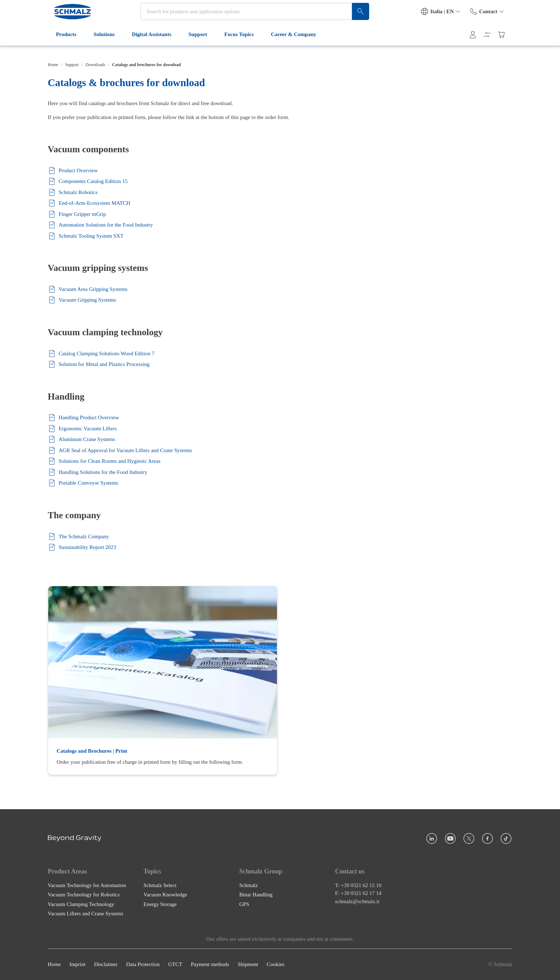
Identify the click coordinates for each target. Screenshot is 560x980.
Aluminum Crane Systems (82, 439)
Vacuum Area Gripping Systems (88, 289)
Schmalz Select (160, 885)
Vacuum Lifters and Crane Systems (86, 914)
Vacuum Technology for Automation (87, 885)
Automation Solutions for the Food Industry (100, 225)
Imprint (77, 965)
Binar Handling (256, 895)
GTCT (175, 965)
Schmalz (249, 885)
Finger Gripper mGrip (77, 214)
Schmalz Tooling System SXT (86, 236)
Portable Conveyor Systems (83, 483)
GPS (244, 904)
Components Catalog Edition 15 (88, 181)
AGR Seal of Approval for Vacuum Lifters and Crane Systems (120, 451)
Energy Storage (160, 904)
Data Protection (143, 965)
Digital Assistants (149, 46)
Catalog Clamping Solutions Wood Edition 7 (101, 354)
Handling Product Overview (84, 418)
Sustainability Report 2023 (82, 547)
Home (53, 65)
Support (195, 46)
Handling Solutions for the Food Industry (98, 472)
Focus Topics (237, 46)
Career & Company (291, 46)
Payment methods (210, 965)
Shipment (248, 965)
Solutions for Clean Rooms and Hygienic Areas (104, 461)
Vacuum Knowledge (165, 895)
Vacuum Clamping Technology (81, 904)
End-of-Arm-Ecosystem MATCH (89, 203)
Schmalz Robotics (73, 192)
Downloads (96, 65)
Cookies (275, 965)
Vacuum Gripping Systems (82, 300)
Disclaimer (106, 965)
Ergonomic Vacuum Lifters (82, 429)
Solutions (102, 46)
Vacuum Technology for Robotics (84, 895)
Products (64, 46)
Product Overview (73, 171)
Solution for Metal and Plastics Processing (99, 364)
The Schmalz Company (78, 537)
